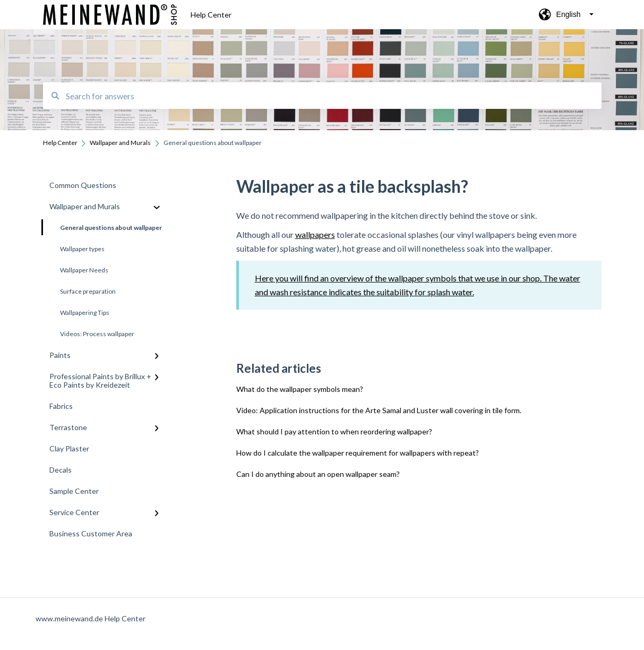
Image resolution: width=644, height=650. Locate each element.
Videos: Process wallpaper (97, 334)
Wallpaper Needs (84, 270)
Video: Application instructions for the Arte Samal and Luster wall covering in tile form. (379, 410)
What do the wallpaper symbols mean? (300, 389)
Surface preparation (88, 291)
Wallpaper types (82, 249)
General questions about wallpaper (102, 227)
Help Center (211, 15)
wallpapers (315, 234)
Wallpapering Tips (85, 313)
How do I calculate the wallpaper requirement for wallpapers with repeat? (358, 453)
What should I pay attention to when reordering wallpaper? (334, 431)
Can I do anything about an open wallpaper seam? (318, 474)
